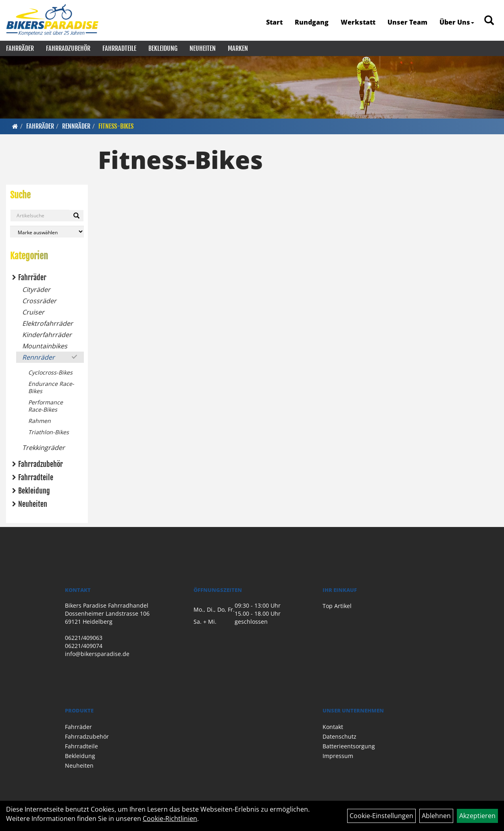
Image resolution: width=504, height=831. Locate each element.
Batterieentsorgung (349, 746)
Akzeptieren (477, 816)
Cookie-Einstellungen (381, 816)
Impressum (338, 756)
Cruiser (33, 312)
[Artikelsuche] (489, 21)
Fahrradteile (119, 48)
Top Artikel (337, 606)
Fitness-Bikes (116, 126)
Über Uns (457, 22)
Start (274, 22)
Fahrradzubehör (68, 48)
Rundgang (312, 22)
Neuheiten (203, 48)
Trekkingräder (44, 448)
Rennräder (76, 126)
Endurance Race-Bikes (51, 387)
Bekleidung (163, 48)
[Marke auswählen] (47, 232)
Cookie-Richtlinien (170, 819)
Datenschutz (339, 736)
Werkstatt (358, 22)
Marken (238, 48)
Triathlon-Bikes (49, 432)
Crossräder (39, 301)
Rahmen (40, 421)
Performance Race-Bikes (46, 406)
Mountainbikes (45, 346)
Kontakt (333, 727)
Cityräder (36, 289)
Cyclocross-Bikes (50, 372)
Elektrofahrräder (48, 323)
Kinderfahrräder (47, 335)
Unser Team (407, 22)
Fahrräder (20, 48)
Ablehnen (436, 816)
